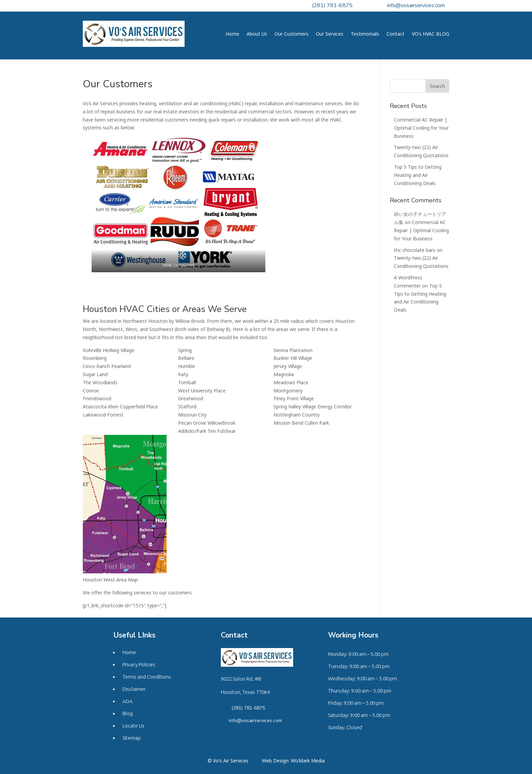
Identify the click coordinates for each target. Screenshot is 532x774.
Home (232, 34)
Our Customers (291, 34)
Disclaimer (134, 689)
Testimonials (365, 34)
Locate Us (134, 726)
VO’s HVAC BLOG (431, 34)
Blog (128, 713)
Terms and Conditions (147, 677)
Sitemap (132, 738)
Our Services (330, 34)
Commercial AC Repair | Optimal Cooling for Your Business (421, 128)
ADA (128, 701)
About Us (257, 34)
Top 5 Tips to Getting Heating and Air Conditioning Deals (418, 175)
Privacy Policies (139, 665)
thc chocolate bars (415, 250)
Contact (395, 34)
